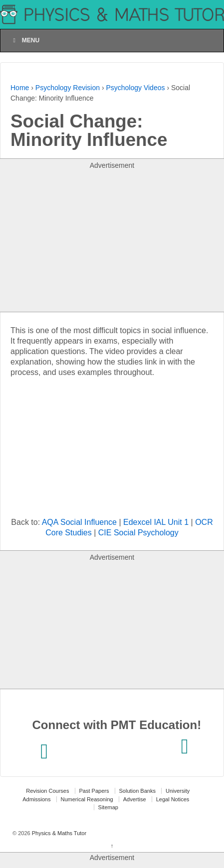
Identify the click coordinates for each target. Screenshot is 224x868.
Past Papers (94, 791)
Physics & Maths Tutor (58, 833)
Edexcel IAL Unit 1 (156, 522)
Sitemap (108, 807)
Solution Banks (137, 791)
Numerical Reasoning (87, 799)
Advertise (135, 799)
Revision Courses (47, 791)
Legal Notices (173, 799)
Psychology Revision (68, 88)
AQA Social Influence (79, 522)
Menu (25, 40)
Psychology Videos (135, 88)
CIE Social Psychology (138, 533)
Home (20, 88)
